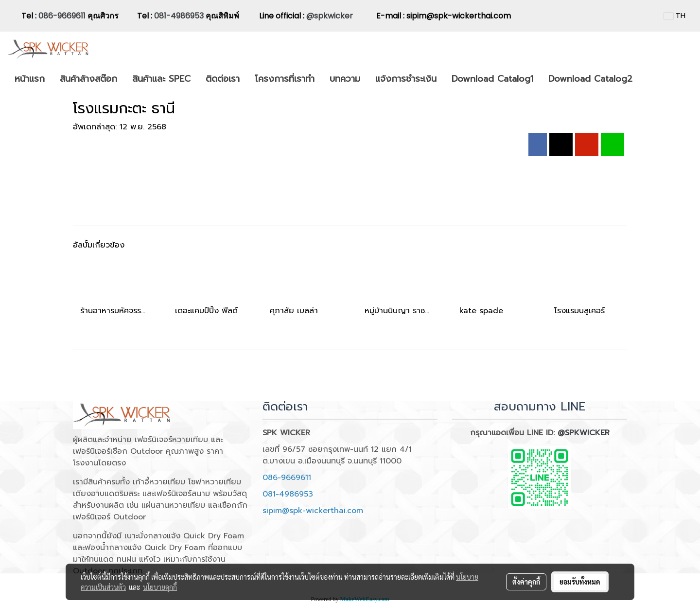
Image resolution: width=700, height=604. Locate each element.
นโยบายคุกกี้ (160, 587)
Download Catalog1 (492, 79)
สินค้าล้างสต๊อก (88, 79)
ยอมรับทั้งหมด (580, 582)
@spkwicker (330, 16)
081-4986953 (180, 16)
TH (675, 16)
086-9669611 (62, 16)
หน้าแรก (30, 79)
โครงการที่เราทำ (285, 79)
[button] (648, 79)
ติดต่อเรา (223, 79)
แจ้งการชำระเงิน (406, 79)
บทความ (345, 79)
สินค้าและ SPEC (161, 79)
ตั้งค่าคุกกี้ (526, 582)
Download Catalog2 (590, 79)
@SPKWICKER (584, 433)
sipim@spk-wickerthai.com (313, 511)
